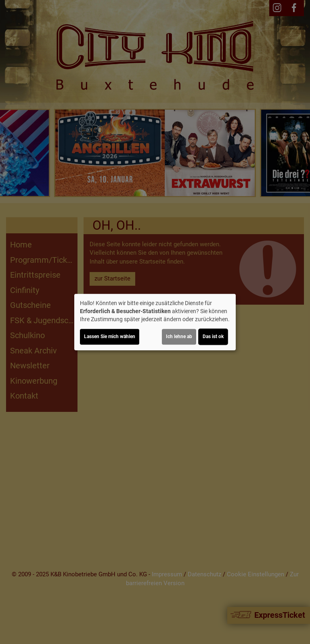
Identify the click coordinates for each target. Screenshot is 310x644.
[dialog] (155, 322)
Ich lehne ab (179, 337)
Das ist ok (213, 337)
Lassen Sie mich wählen (110, 337)
